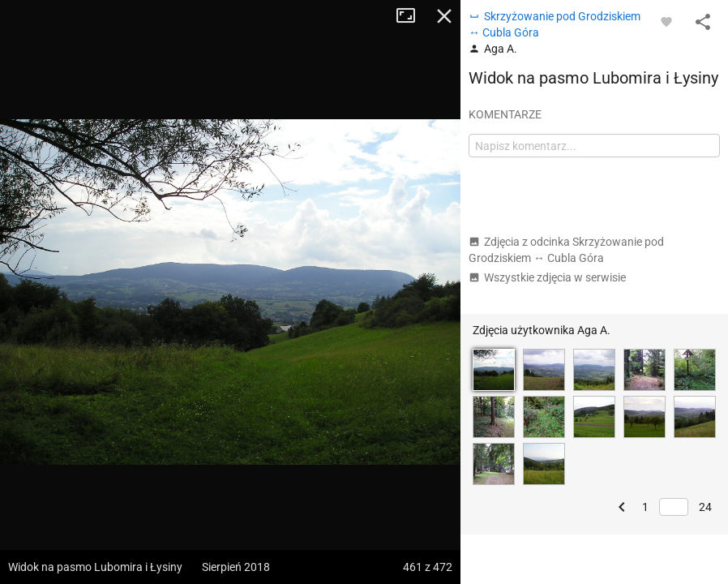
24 (705, 507)
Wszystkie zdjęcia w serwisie (547, 277)
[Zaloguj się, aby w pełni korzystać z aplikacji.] (666, 21)
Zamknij (444, 16)
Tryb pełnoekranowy (412, 16)
